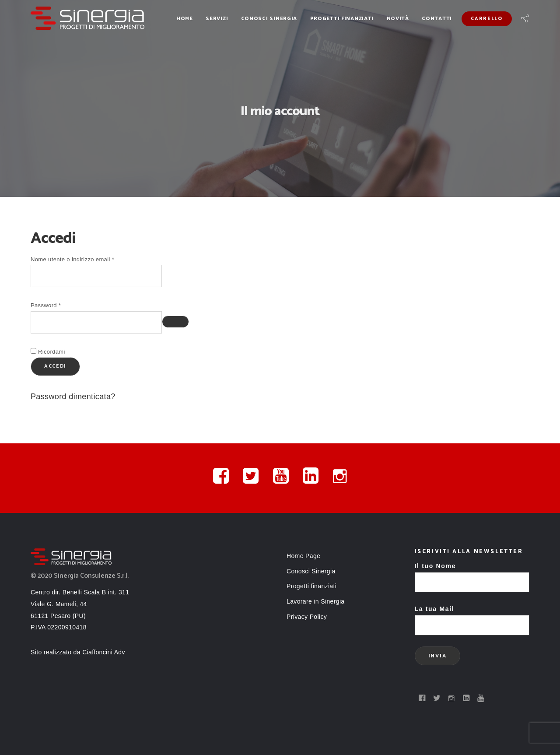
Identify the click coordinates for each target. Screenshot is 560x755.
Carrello (486, 19)
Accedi (55, 366)
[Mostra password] (175, 322)
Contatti (437, 19)
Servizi (217, 19)
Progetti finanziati (342, 19)
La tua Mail (472, 617)
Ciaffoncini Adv (104, 652)
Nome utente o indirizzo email (85, 258)
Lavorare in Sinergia (316, 601)
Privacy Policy (307, 617)
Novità (398, 19)
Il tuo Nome (472, 574)
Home (185, 19)
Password (58, 304)
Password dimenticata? (73, 397)
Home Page (303, 556)
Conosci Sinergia (269, 19)
